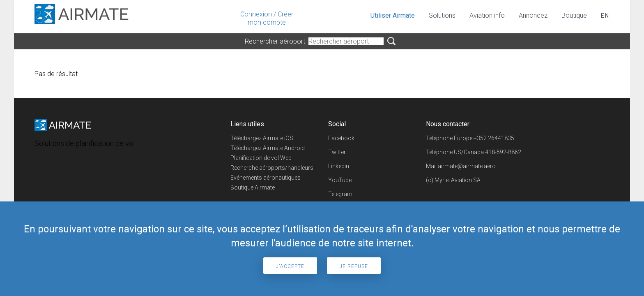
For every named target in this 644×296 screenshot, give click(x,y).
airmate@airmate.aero (467, 166)
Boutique (574, 15)
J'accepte (290, 266)
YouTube (340, 180)
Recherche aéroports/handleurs (272, 168)
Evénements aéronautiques (266, 178)
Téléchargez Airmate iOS (262, 138)
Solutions (442, 15)
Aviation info (487, 15)
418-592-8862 (503, 152)
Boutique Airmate (253, 187)
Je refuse (354, 266)
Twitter (337, 152)
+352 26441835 (494, 138)
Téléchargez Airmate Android (268, 148)
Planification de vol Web (261, 158)
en (605, 16)
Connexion (256, 14)
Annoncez (533, 15)
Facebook (341, 138)
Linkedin (339, 166)
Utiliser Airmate (393, 15)
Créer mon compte (270, 18)
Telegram (340, 194)
